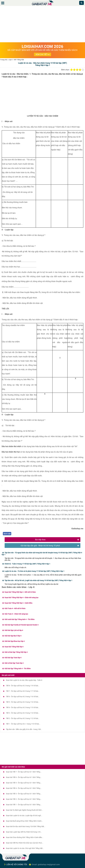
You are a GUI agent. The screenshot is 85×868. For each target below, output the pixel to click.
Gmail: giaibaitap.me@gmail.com (46, 864)
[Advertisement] (42, 24)
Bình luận (7, 534)
